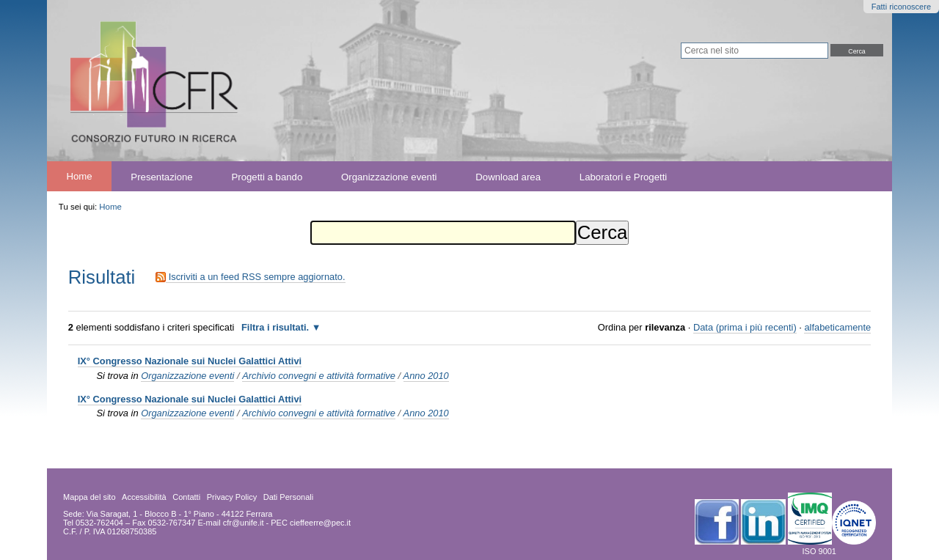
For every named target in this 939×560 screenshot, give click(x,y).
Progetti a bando (267, 176)
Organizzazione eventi (389, 176)
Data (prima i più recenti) (745, 327)
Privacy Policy (232, 497)
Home (79, 176)
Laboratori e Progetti (624, 176)
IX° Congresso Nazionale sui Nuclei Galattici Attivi (190, 361)
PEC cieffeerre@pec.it (311, 523)
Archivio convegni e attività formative (319, 376)
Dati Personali (288, 497)
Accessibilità (144, 497)
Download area (508, 176)
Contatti (186, 497)
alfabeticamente (837, 327)
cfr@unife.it (244, 523)
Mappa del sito (89, 497)
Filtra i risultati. (275, 327)
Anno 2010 (426, 376)
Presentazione (161, 176)
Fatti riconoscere (901, 7)
